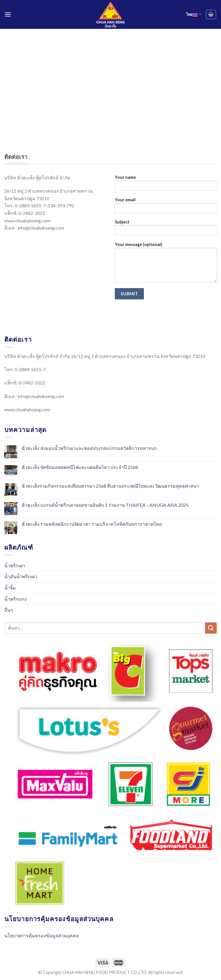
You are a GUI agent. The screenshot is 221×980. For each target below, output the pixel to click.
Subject (166, 229)
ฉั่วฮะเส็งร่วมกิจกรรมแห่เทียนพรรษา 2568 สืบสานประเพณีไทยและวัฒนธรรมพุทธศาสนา (110, 486)
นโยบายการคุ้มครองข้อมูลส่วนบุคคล (42, 935)
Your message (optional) (166, 264)
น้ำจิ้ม (10, 588)
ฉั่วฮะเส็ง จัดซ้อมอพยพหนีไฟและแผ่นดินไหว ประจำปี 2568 (80, 467)
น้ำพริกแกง (16, 599)
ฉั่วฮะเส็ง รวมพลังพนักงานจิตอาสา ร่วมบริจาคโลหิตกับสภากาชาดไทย (92, 524)
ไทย (194, 14)
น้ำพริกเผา (15, 565)
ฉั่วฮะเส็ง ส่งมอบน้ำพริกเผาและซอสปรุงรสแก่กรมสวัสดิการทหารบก (89, 448)
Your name (166, 185)
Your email (166, 207)
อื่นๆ (9, 610)
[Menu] (8, 14)
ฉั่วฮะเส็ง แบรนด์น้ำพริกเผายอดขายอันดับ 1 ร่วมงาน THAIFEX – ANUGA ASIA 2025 (105, 505)
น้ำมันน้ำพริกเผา (21, 576)
